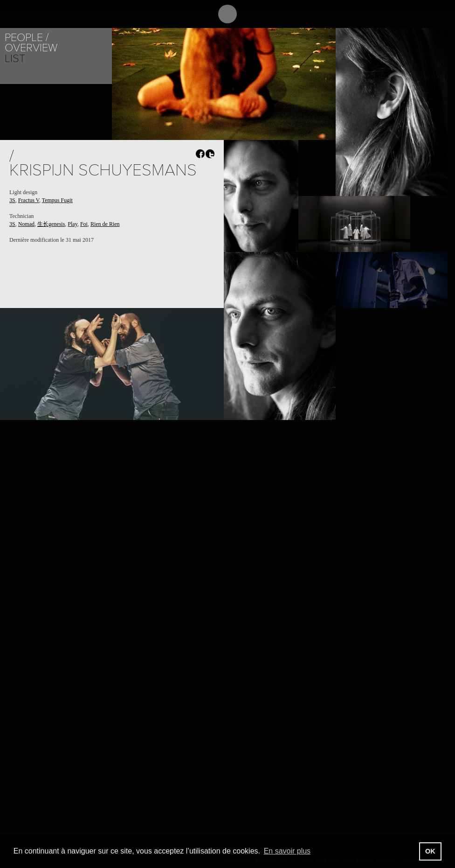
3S (12, 200)
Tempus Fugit (57, 200)
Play (72, 224)
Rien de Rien (105, 224)
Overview (31, 48)
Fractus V (29, 200)
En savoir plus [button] (287, 851)
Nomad (26, 224)
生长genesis (51, 224)
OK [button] (430, 851)
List (15, 59)
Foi (84, 224)
